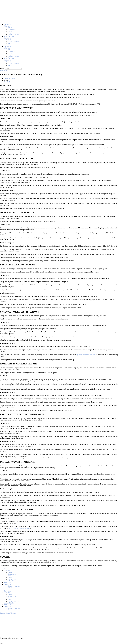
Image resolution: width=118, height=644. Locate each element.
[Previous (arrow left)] (1, 644)
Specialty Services (13, 35)
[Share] (5, 642)
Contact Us (7, 40)
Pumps (10, 33)
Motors (10, 31)
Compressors (12, 29)
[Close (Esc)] (6, 642)
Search (2, 69)
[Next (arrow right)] (3, 644)
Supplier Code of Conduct (8, 613)
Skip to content (5, 1)
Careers (10, 43)
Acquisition (7, 38)
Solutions (7, 26)
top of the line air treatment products (19, 528)
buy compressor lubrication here (86, 355)
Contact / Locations (14, 41)
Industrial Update (9, 36)
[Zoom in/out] (1, 642)
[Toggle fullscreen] (3, 642)
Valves (10, 28)
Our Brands (7, 24)
